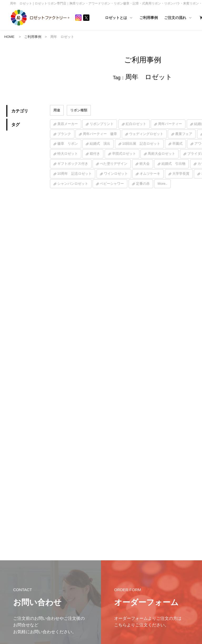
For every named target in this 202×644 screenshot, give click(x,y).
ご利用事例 (166, 18)
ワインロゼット (116, 174)
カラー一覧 (154, 562)
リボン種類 (79, 110)
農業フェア (184, 134)
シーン (197, 571)
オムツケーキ (150, 174)
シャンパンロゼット (73, 184)
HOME (9, 37)
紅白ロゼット (136, 124)
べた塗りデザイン (114, 164)
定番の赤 (143, 184)
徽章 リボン (68, 144)
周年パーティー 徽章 (100, 134)
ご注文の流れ (155, 538)
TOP (195, 546)
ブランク (64, 134)
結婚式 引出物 (173, 164)
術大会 (145, 164)
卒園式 (177, 144)
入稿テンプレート (159, 587)
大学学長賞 (181, 174)
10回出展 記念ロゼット (141, 144)
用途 (57, 110)
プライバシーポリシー (23, 567)
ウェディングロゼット (146, 134)
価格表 (151, 571)
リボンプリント (102, 124)
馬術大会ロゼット (161, 154)
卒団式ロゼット (124, 154)
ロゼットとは (137, 18)
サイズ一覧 (154, 554)
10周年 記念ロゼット (75, 174)
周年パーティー (170, 124)
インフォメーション (115, 546)
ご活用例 (107, 580)
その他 (197, 579)
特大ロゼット (68, 154)
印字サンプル (156, 595)
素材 (195, 554)
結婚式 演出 (100, 144)
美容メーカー (68, 124)
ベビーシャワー (112, 184)
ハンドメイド (110, 572)
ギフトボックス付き (73, 164)
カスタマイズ (156, 579)
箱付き (95, 154)
